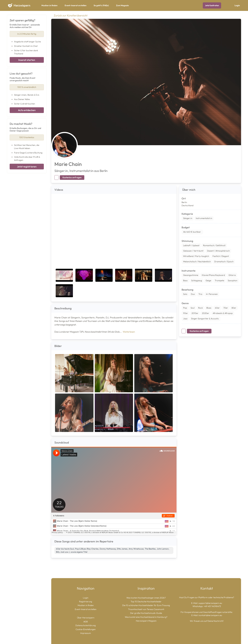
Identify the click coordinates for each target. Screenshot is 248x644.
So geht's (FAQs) (101, 5)
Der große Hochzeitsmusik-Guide (146, 613)
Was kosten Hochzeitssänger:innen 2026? (146, 598)
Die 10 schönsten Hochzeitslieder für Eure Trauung (146, 605)
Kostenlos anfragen (72, 177)
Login (237, 5)
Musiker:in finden (49, 5)
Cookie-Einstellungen (86, 629)
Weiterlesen (129, 332)
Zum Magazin (122, 5)
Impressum (86, 633)
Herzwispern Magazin (146, 621)
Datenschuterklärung (86, 625)
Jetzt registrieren (27, 167)
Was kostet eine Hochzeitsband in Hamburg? (146, 617)
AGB (86, 622)
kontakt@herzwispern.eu (210, 615)
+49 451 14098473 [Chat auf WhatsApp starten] (212, 606)
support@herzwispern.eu (210, 603)
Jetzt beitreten (212, 5)
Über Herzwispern (86, 618)
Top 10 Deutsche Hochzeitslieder (146, 601)
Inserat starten (27, 60)
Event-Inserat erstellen (76, 5)
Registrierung (86, 601)
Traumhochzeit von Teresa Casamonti (146, 609)
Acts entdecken (27, 110)
